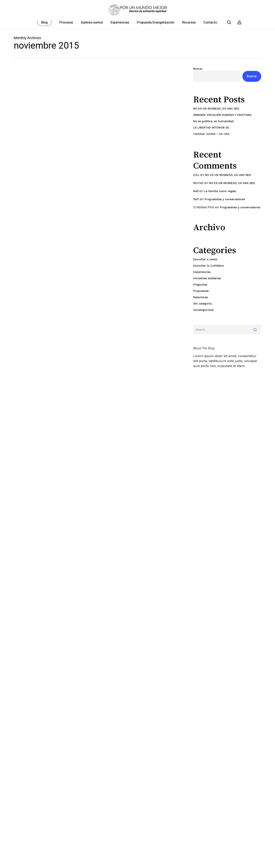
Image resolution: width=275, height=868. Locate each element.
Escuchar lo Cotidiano (209, 266)
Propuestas (201, 291)
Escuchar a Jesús (205, 259)
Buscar (198, 69)
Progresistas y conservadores (225, 199)
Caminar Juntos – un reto (211, 134)
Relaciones (201, 297)
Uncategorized (203, 310)
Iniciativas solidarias (207, 278)
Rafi (196, 191)
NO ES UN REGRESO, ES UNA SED (216, 108)
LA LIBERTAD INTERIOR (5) (211, 127)
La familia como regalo (220, 191)
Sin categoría (202, 303)
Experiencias (202, 272)
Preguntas (200, 285)
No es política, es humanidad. (214, 121)
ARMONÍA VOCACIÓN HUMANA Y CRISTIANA (222, 115)
